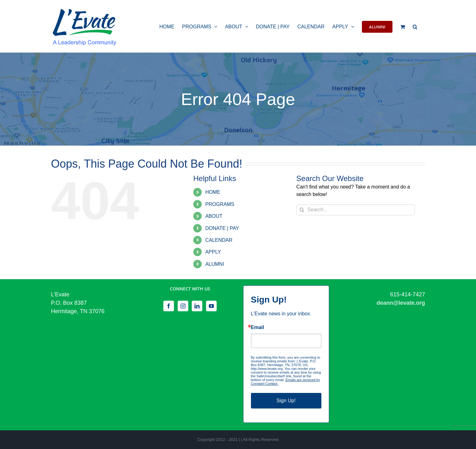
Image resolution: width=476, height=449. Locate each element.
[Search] (302, 210)
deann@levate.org (401, 303)
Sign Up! (286, 401)
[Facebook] (169, 306)
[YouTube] (211, 306)
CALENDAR (219, 240)
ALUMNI (214, 264)
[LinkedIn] (197, 306)
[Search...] (356, 210)
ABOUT (214, 216)
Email (258, 327)
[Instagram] (183, 306)
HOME (213, 192)
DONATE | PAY (222, 228)
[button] (415, 26)
